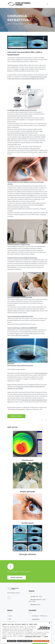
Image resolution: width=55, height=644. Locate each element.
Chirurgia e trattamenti (19, 24)
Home (9, 24)
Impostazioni (12, 641)
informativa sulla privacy (33, 637)
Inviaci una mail (17, 577)
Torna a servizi (16, 416)
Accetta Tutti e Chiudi (41, 641)
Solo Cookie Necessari (25, 641)
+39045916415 (36, 619)
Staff (10, 619)
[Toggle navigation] (47, 4)
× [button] (49, 623)
